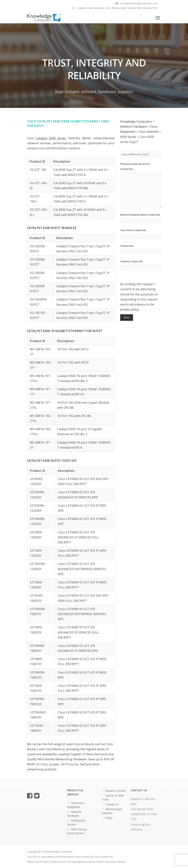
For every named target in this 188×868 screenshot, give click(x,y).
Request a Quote (116, 791)
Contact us (112, 804)
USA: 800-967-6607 (116, 8)
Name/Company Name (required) (141, 218)
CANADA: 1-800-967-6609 (90, 8)
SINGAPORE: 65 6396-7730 (143, 8)
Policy (109, 818)
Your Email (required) (141, 234)
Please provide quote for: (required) (141, 185)
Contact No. (141, 250)
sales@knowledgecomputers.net (138, 3)
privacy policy (129, 309)
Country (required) (141, 265)
